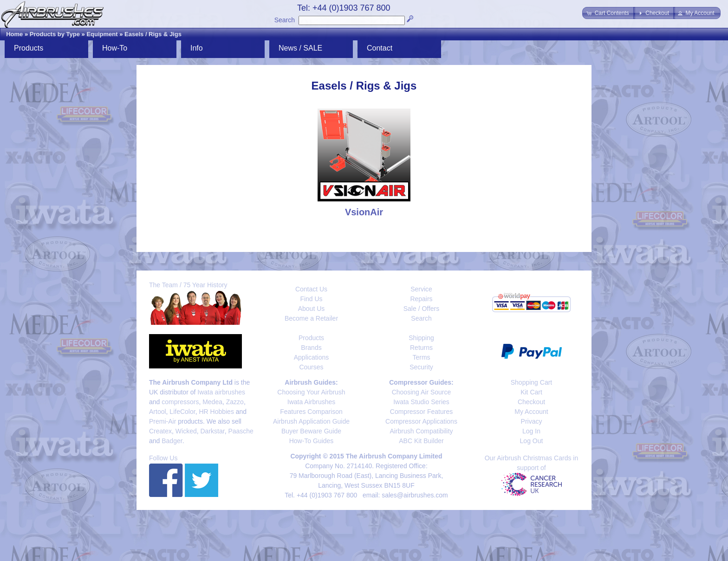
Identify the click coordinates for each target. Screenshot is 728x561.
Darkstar (213, 431)
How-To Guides (312, 441)
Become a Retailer (311, 318)
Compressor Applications (421, 421)
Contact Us (311, 289)
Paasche (240, 431)
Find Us (311, 299)
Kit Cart (531, 392)
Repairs (421, 299)
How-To (115, 48)
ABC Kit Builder (421, 441)
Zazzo (235, 402)
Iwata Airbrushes (312, 402)
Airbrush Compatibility (421, 431)
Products (29, 48)
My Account (531, 412)
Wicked (186, 431)
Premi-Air (162, 421)
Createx (160, 431)
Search (285, 20)
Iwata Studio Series (421, 402)
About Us (312, 309)
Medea (212, 402)
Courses (311, 367)
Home (14, 34)
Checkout (531, 402)
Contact (380, 48)
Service (421, 289)
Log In (531, 431)
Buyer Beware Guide (311, 431)
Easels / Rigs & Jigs (153, 34)
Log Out (532, 441)
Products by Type (55, 34)
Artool (158, 412)
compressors (180, 402)
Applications (312, 357)
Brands (311, 348)
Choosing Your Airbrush (311, 392)
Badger (172, 441)
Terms (421, 357)
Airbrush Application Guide (311, 421)
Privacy (532, 421)
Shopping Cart (532, 382)
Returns (421, 348)
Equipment (102, 34)
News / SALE (300, 48)
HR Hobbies (216, 412)
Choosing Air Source (422, 392)
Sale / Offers (422, 309)
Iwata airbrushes (221, 392)
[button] (608, 13)
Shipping (421, 338)
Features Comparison (311, 412)
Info (197, 48)
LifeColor (182, 412)
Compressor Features (421, 412)
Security (421, 367)
